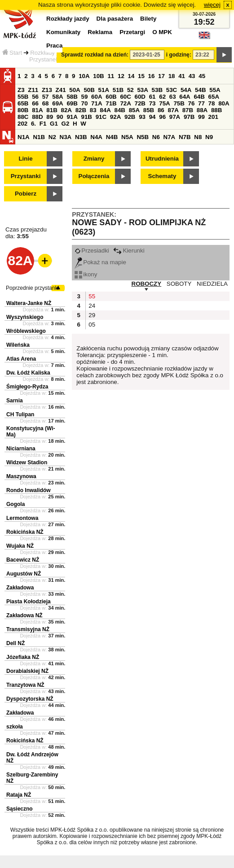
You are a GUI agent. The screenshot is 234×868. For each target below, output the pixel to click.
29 (92, 315)
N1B (39, 137)
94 (152, 117)
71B (111, 103)
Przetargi (132, 32)
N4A (96, 137)
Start (12, 53)
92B (130, 117)
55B (23, 97)
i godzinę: (179, 55)
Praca (54, 46)
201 (213, 117)
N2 (52, 137)
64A (185, 97)
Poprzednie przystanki (32, 288)
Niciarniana (21, 449)
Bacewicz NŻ (23, 560)
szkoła (15, 727)
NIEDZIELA (212, 284)
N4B (112, 137)
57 (46, 97)
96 (162, 117)
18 (172, 76)
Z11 (33, 90)
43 (192, 76)
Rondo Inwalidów (29, 490)
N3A (66, 137)
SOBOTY (179, 284)
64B (199, 97)
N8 (198, 137)
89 (50, 117)
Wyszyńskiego (25, 317)
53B (157, 90)
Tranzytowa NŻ (25, 685)
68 (46, 103)
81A (37, 110)
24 (92, 306)
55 (92, 296)
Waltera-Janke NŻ (29, 303)
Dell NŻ (15, 643)
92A (115, 117)
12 (121, 76)
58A (57, 97)
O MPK (162, 32)
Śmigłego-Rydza (27, 387)
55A (215, 90)
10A (84, 76)
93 (142, 117)
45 (202, 76)
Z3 (21, 90)
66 (35, 103)
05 (92, 325)
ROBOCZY (147, 284)
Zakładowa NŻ (24, 615)
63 (173, 97)
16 (152, 76)
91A (72, 117)
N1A (24, 137)
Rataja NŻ (19, 795)
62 (162, 97)
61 (152, 97)
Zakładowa (20, 588)
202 (22, 124)
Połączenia (94, 176)
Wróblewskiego (26, 331)
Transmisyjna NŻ (28, 629)
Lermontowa (22, 518)
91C (101, 117)
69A (57, 103)
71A (97, 103)
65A (214, 97)
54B (200, 90)
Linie (25, 159)
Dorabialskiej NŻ (27, 671)
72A (125, 103)
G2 (66, 124)
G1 (54, 124)
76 (192, 103)
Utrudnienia (162, 159)
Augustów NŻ (24, 574)
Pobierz (26, 194)
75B (179, 103)
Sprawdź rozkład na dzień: (95, 55)
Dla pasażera (115, 19)
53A (142, 90)
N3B (81, 137)
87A (173, 110)
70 (85, 103)
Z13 (47, 90)
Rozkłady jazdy (50, 53)
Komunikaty (63, 32)
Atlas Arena (21, 359)
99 (201, 117)
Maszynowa (21, 476)
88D (37, 117)
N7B (185, 137)
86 (161, 110)
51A (104, 90)
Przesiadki (92, 251)
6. (33, 124)
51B (118, 90)
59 (85, 97)
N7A (170, 137)
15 (141, 76)
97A (175, 117)
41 (182, 76)
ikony (86, 274)
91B (87, 117)
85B (149, 110)
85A (134, 110)
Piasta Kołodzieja (29, 602)
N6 (156, 137)
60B (111, 97)
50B (89, 90)
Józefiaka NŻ (23, 657)
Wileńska (18, 345)
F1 (43, 124)
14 (131, 76)
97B (189, 117)
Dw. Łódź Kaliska (28, 373)
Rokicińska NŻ (25, 532)
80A (224, 103)
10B (98, 76)
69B (72, 103)
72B (140, 103)
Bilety (148, 19)
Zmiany (94, 159)
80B (23, 110)
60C (125, 97)
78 (212, 103)
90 (60, 117)
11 (111, 76)
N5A (127, 137)
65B (23, 103)
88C (23, 117)
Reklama (100, 32)
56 (35, 97)
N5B (143, 137)
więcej (212, 5)
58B (72, 97)
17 (161, 76)
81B (52, 110)
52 (130, 90)
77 (201, 103)
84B (119, 110)
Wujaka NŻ (20, 546)
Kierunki (129, 251)
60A (97, 97)
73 (152, 103)
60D (140, 97)
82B (81, 110)
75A (164, 103)
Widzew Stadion (27, 462)
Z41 (61, 90)
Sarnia (15, 401)
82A (66, 110)
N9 (209, 137)
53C (172, 90)
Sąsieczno (20, 809)
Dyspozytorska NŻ (30, 699)
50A (75, 90)
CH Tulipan (20, 414)
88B (216, 110)
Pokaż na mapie (100, 262)
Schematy (162, 176)
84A (105, 110)
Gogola (15, 504)
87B (188, 110)
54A (186, 90)
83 (93, 110)
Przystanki (26, 176)
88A (202, 110)
